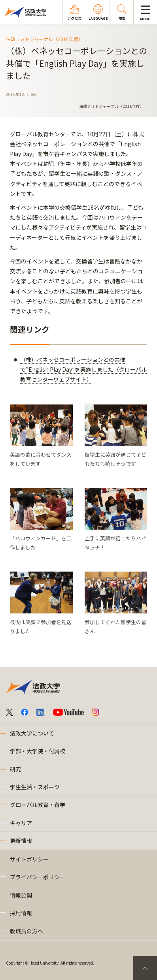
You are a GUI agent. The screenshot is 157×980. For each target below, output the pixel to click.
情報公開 (21, 895)
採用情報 (21, 913)
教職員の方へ (26, 931)
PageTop (145, 968)
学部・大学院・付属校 (38, 751)
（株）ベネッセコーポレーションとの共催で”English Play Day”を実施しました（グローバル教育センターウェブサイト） (83, 369)
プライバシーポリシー (38, 877)
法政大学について (32, 733)
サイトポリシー (29, 859)
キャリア (21, 823)
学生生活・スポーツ (35, 787)
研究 (15, 769)
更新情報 (21, 841)
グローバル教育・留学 (38, 805)
